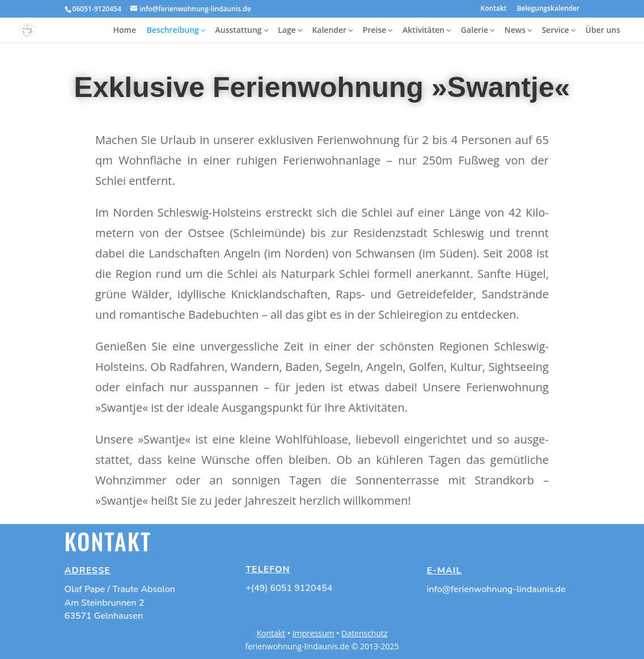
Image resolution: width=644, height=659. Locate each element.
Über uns (603, 30)
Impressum (313, 633)
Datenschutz (364, 633)
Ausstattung (239, 30)
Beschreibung (173, 30)
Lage (287, 30)
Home (124, 30)
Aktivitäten (423, 30)
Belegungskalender (548, 9)
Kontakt (494, 9)
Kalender (329, 30)
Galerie (474, 30)
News (515, 30)
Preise (375, 30)
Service (556, 30)
